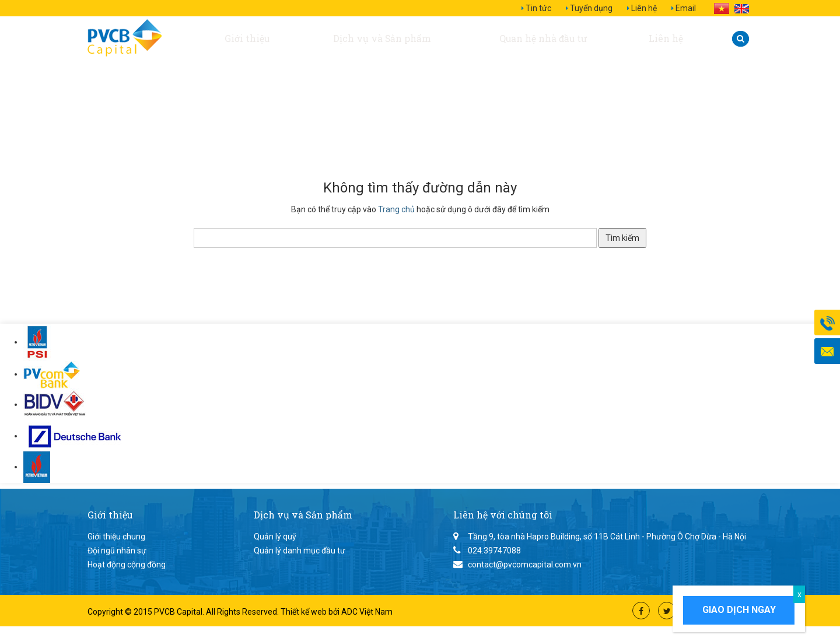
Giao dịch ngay (739, 610)
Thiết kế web (304, 612)
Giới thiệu (245, 39)
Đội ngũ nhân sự (117, 551)
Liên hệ (644, 8)
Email (686, 8)
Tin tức (538, 8)
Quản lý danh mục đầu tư (300, 551)
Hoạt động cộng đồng (127, 565)
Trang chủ (396, 209)
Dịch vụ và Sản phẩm (378, 39)
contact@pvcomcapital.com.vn (525, 565)
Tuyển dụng (591, 8)
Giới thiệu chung (116, 537)
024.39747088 (494, 551)
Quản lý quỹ (275, 537)
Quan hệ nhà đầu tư (545, 39)
